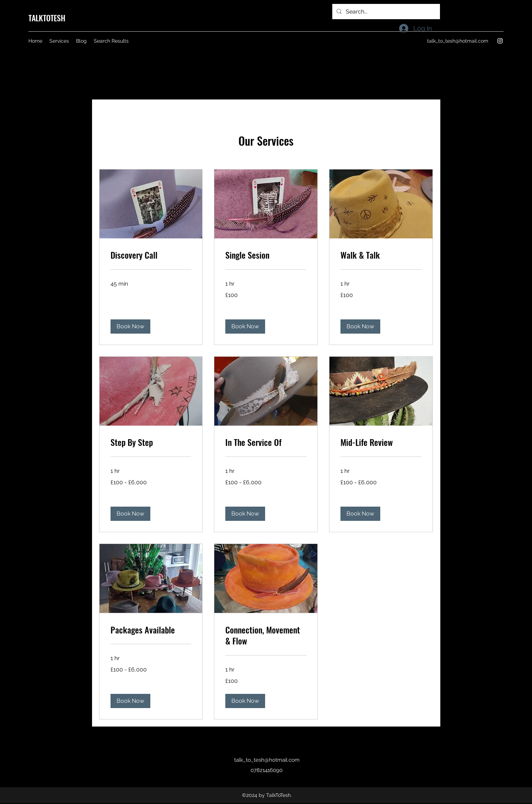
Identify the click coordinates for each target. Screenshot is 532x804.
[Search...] (385, 12)
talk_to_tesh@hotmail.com (458, 41)
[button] (130, 327)
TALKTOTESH (47, 18)
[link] (151, 255)
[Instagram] (500, 41)
